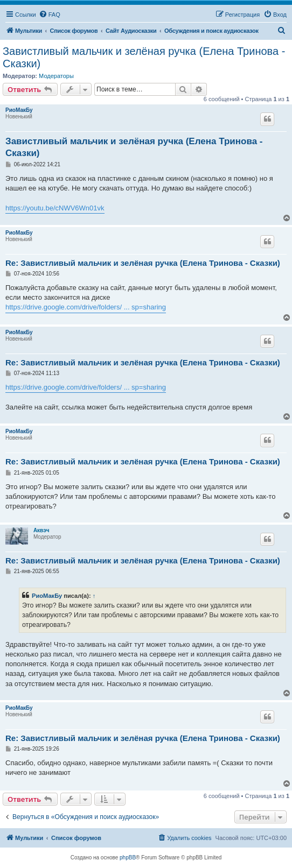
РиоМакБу (19, 110)
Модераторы (56, 76)
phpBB (128, 858)
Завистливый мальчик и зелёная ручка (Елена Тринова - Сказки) (144, 57)
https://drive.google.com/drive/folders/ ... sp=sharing (86, 307)
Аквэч (41, 530)
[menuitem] (50, 15)
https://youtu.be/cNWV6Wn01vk (55, 208)
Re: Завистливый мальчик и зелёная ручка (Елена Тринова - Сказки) (143, 263)
